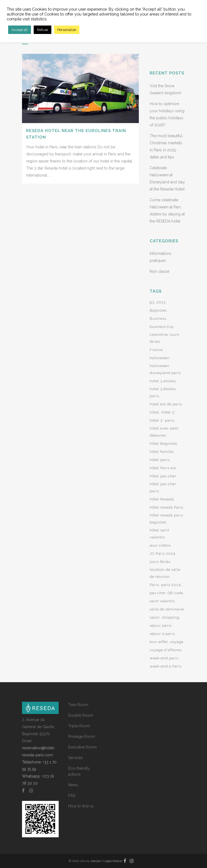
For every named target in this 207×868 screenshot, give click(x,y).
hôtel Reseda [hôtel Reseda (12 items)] (162, 499)
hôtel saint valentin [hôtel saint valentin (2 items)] (159, 534)
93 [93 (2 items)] (152, 302)
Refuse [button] (43, 30)
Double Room (81, 715)
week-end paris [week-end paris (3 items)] (164, 658)
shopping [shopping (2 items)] (171, 617)
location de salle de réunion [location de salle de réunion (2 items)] (165, 573)
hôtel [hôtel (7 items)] (154, 412)
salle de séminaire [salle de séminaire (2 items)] (167, 609)
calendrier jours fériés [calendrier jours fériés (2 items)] (164, 338)
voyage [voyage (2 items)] (177, 642)
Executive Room (82, 747)
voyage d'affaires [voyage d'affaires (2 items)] (166, 650)
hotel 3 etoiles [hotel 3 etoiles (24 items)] (163, 381)
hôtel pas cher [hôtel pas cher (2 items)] (163, 476)
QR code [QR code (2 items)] (175, 593)
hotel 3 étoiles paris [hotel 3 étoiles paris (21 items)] (163, 392)
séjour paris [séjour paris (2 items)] (161, 626)
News (73, 785)
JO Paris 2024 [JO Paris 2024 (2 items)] (163, 554)
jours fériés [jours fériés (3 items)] (160, 562)
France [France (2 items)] (156, 350)
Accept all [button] (20, 30)
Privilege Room (82, 737)
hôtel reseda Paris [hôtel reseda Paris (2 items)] (166, 507)
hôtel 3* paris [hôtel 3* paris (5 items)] (162, 420)
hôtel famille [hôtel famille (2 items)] (162, 452)
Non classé (159, 271)
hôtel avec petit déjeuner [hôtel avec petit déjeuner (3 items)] (164, 432)
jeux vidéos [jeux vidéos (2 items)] (160, 545)
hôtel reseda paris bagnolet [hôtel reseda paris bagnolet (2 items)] (166, 519)
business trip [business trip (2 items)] (162, 327)
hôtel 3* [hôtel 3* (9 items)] (168, 412)
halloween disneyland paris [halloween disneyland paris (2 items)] (165, 369)
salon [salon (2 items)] (155, 617)
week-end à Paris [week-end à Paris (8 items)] (166, 666)
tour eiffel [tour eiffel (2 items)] (159, 642)
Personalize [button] (67, 30)
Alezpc (96, 861)
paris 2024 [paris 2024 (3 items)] (171, 585)
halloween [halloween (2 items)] (159, 358)
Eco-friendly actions (79, 771)
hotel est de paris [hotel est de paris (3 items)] (166, 404)
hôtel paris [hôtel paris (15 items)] (160, 460)
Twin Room (78, 705)
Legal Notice (113, 861)
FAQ (72, 795)
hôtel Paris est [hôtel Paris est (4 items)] (163, 468)
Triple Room (79, 726)
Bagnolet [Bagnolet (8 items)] (158, 310)
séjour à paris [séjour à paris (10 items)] (162, 634)
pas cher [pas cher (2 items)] (158, 593)
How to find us (81, 806)
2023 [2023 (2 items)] (161, 302)
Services (76, 758)
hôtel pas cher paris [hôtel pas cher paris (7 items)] (163, 488)
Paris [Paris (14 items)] (154, 585)
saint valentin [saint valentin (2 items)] (162, 601)
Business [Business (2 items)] (158, 319)
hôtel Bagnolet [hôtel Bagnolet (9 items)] (163, 444)
